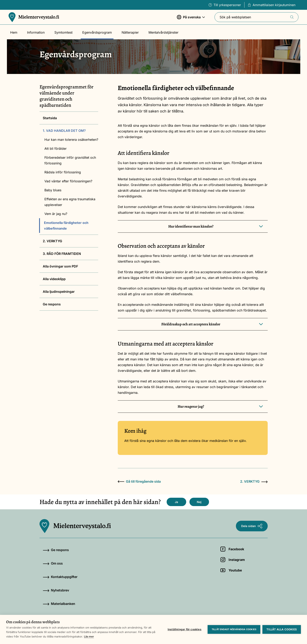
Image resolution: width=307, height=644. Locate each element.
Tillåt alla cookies (282, 629)
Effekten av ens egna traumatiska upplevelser (70, 202)
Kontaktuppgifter (60, 577)
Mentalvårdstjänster (163, 32)
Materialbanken (59, 604)
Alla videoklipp (54, 279)
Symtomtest (63, 32)
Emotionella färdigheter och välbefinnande (66, 226)
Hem (14, 32)
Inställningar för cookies (185, 629)
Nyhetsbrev (56, 590)
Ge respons (52, 304)
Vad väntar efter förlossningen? (68, 181)
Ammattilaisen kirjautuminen (272, 5)
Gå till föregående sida (139, 481)
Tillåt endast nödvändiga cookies (234, 629)
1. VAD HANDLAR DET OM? (64, 131)
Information (36, 32)
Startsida (50, 118)
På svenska (191, 19)
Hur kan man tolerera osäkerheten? (71, 140)
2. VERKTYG (52, 241)
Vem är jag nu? (56, 214)
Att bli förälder (56, 149)
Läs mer (89, 636)
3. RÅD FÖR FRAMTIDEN (62, 254)
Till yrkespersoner (225, 5)
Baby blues (53, 190)
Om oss (53, 563)
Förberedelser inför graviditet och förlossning (70, 160)
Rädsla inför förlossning (63, 172)
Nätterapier (130, 32)
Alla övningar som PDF (60, 266)
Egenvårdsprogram (97, 32)
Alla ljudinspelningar (59, 292)
